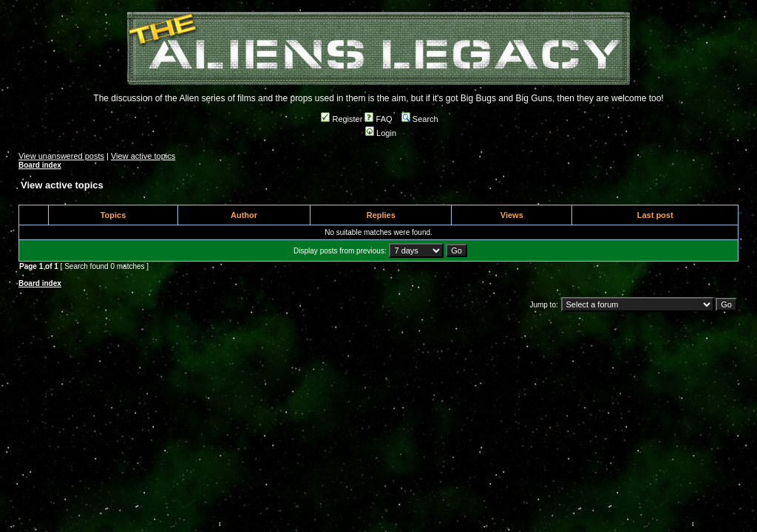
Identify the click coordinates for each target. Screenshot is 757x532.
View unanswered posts (61, 156)
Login (381, 133)
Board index (40, 165)
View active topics (143, 156)
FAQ (378, 119)
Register (342, 119)
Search (420, 119)
